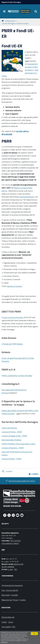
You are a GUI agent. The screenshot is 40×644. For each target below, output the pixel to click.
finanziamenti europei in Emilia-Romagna (32, 67)
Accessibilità (6, 627)
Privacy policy (4, 642)
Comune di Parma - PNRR (12, 432)
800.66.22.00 (18, 564)
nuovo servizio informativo (13, 317)
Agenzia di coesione (15, 286)
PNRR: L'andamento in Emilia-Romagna (17, 376)
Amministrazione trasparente (12, 585)
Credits (4, 622)
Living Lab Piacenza (9, 428)
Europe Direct (11, 21)
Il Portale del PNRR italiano (12, 344)
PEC (16, 569)
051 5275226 (16, 541)
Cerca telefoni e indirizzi (10, 543)
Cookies (23, 600)
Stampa (35, 474)
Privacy (16, 600)
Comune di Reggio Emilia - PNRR (14, 436)
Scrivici (11, 622)
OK (34, 633)
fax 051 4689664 (8, 567)
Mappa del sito (7, 600)
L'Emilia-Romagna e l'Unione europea (15, 23)
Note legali (5, 595)
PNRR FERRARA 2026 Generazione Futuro (19, 444)
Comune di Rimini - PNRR (11, 459)
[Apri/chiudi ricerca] (36, 11)
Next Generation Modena (11, 440)
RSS (14, 627)
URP (3, 550)
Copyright (15, 595)
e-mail (10, 569)
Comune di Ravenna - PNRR (13, 448)
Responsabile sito (8, 617)
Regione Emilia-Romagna (11, 2)
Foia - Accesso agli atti (10, 590)
